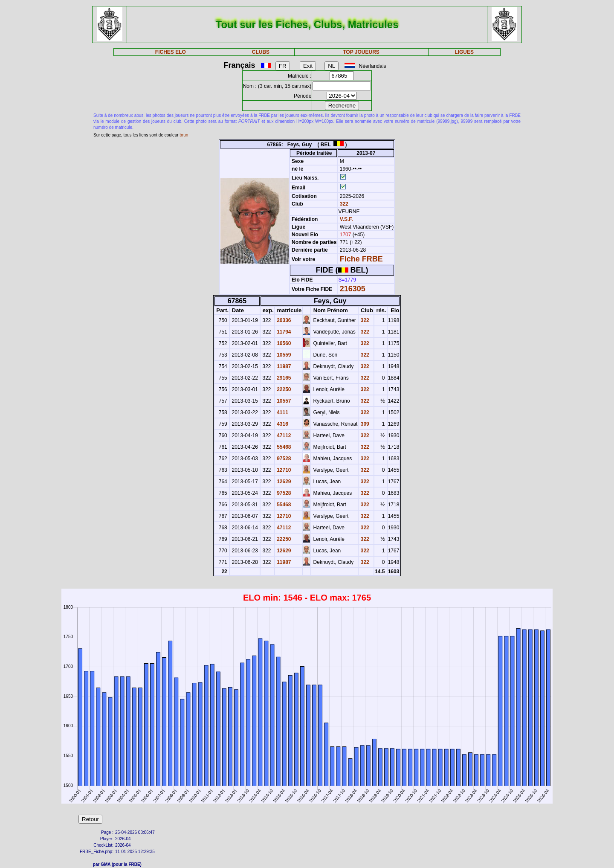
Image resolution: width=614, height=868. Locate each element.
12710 (283, 470)
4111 (282, 412)
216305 (353, 289)
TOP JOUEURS (361, 52)
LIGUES (464, 52)
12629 (283, 482)
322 (343, 204)
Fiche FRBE (361, 259)
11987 (283, 366)
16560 (283, 343)
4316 (282, 424)
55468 (283, 447)
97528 (283, 459)
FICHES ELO (171, 52)
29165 (283, 378)
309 (364, 424)
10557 (283, 401)
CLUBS (261, 52)
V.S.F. (346, 219)
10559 (283, 355)
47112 (283, 435)
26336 (283, 320)
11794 (283, 332)
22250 (283, 389)
